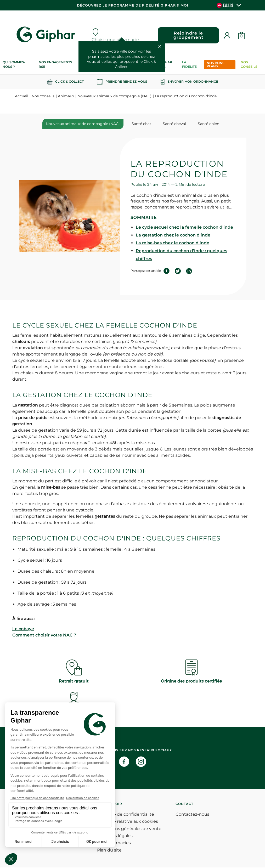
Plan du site (109, 851)
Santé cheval (173, 124)
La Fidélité (189, 64)
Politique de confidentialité (126, 815)
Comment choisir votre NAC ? (44, 636)
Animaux (66, 96)
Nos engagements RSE (55, 64)
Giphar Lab (166, 64)
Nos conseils (249, 64)
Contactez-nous (192, 815)
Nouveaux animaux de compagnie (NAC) (114, 96)
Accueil (22, 96)
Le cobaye (23, 629)
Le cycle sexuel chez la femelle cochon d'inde (184, 227)
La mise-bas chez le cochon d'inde (173, 243)
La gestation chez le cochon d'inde (173, 235)
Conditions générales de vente (129, 829)
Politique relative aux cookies (128, 822)
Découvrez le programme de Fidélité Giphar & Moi (133, 5)
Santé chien (204, 124)
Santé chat (143, 124)
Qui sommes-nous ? (14, 64)
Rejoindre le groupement (187, 35)
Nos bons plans (216, 64)
